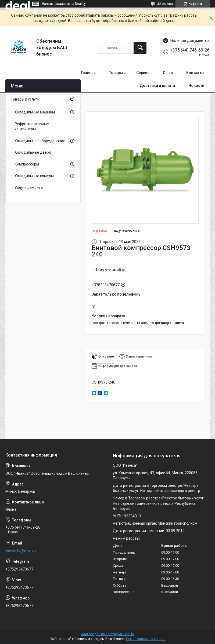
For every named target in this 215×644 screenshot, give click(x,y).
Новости (196, 86)
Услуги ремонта (29, 187)
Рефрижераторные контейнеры (32, 127)
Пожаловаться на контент (146, 639)
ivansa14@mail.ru (21, 551)
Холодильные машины (35, 112)
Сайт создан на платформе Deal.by (108, 634)
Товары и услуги (25, 99)
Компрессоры (27, 164)
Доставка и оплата (157, 86)
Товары (116, 73)
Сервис (143, 73)
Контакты (195, 73)
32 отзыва (165, 4)
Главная (88, 73)
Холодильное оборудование (40, 141)
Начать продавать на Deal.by (64, 4)
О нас (168, 73)
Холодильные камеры (34, 176)
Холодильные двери (33, 152)
